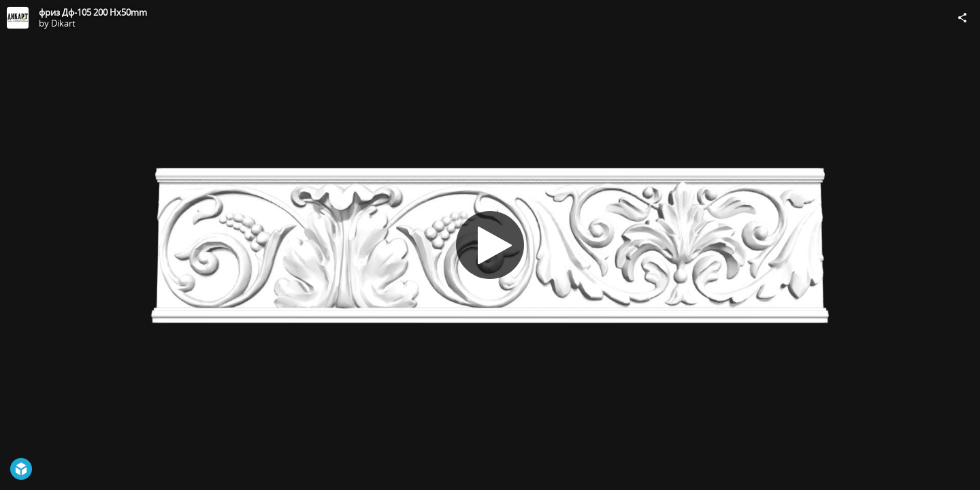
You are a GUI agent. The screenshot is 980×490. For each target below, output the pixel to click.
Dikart (63, 23)
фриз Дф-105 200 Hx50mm (93, 12)
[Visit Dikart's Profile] (18, 18)
